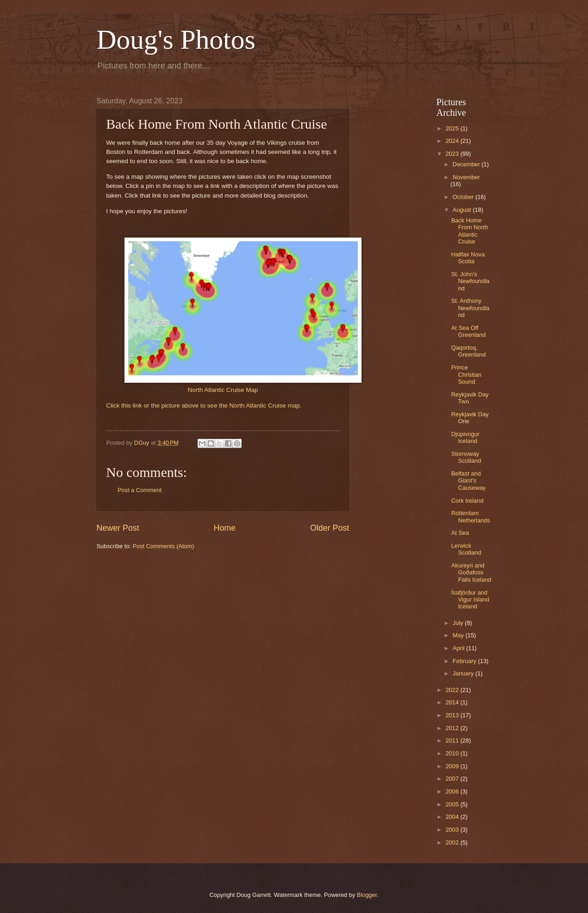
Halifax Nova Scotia (468, 258)
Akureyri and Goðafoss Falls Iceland (471, 573)
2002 (453, 842)
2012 (453, 728)
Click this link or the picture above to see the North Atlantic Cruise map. (204, 405)
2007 (453, 779)
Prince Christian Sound (466, 374)
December (467, 164)
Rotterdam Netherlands (470, 516)
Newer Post (118, 528)
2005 (453, 804)
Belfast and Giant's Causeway (468, 481)
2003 (453, 830)
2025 (453, 128)
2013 (453, 715)
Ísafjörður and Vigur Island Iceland (470, 600)
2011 (453, 740)
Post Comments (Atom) (164, 546)
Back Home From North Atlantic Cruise (469, 231)
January (464, 673)
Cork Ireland (467, 501)
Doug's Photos (176, 40)
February (465, 661)
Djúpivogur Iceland (465, 437)
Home (225, 528)
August (463, 210)
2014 (453, 702)
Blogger (367, 895)
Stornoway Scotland (466, 457)
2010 (453, 753)
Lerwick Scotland (466, 549)
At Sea (460, 533)
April (459, 648)
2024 (453, 141)
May (459, 635)
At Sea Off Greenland (468, 331)
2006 (453, 791)
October (464, 197)
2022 (453, 690)
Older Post (330, 528)
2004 (453, 817)
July (458, 623)
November (466, 177)
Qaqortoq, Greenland (468, 351)
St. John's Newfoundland (470, 281)
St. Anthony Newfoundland (470, 308)
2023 (453, 154)
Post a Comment (140, 490)
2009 (453, 766)
